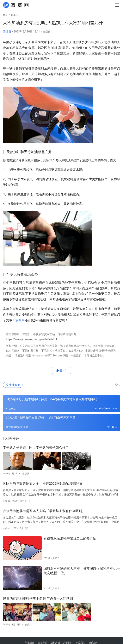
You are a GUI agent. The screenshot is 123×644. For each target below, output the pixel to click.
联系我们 (81, 642)
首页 (5, 15)
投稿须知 (93, 642)
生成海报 (13, 385)
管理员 (7, 32)
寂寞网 (20, 320)
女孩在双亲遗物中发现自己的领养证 (70, 538)
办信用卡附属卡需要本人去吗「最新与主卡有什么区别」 (44, 511)
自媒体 (47, 32)
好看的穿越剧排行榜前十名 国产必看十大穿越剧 (38, 598)
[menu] (117, 5)
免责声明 (42, 642)
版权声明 (55, 642)
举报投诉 (30, 642)
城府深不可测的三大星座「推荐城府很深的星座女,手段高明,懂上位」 (82, 571)
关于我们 (68, 642)
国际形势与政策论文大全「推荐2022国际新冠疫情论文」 (44, 483)
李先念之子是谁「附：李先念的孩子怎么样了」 (37, 447)
